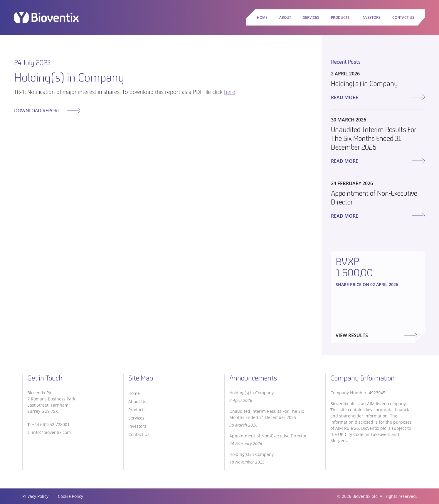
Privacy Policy (35, 496)
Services (311, 17)
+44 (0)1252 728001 (51, 424)
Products (340, 17)
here (230, 92)
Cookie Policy (70, 496)
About (285, 17)
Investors (371, 17)
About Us (137, 401)
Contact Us (403, 17)
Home (262, 17)
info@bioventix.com (51, 432)
